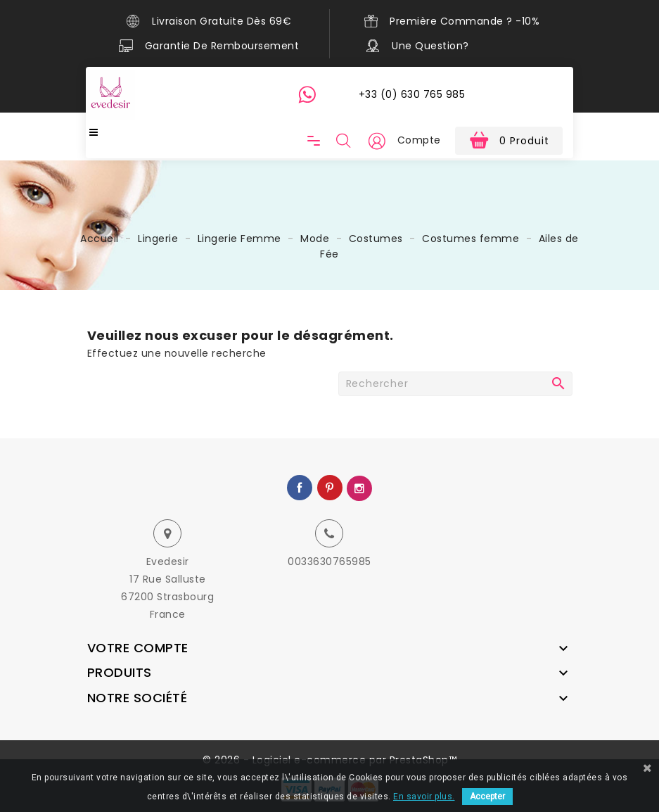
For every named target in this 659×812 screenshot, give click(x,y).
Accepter (487, 797)
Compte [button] (419, 140)
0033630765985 (329, 562)
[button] (376, 141)
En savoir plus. (424, 797)
